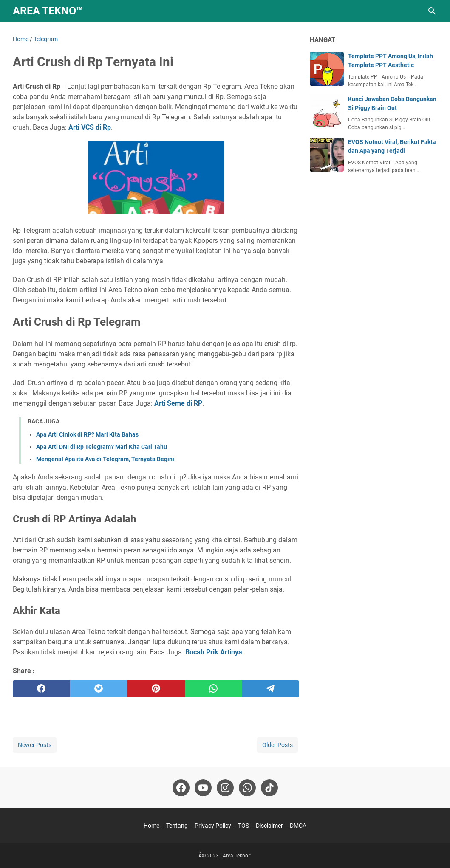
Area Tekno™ (48, 11)
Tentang (177, 826)
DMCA (298, 826)
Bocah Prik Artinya (214, 652)
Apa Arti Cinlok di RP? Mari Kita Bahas (87, 434)
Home (151, 826)
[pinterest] (156, 689)
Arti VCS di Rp (90, 127)
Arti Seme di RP (178, 403)
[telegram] (270, 689)
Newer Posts (35, 745)
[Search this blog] (432, 11)
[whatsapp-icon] (247, 788)
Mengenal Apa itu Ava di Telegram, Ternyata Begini (105, 459)
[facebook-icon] (181, 788)
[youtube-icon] (203, 788)
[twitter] (99, 689)
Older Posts (277, 745)
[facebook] (41, 689)
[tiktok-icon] (269, 788)
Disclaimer (269, 826)
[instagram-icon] (225, 788)
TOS (243, 826)
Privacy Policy (213, 826)
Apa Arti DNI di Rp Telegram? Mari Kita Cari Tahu (102, 447)
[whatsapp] (214, 689)
